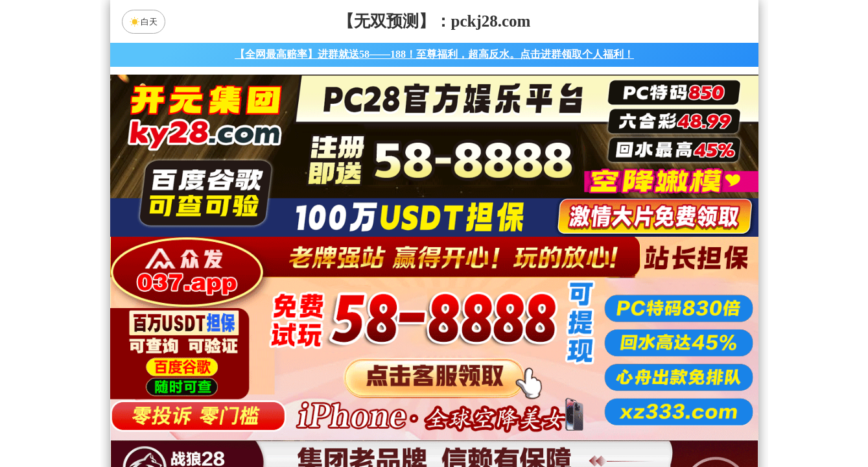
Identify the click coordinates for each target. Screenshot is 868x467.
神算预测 (544, 390)
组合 (311, 424)
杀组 (393, 424)
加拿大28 (311, 321)
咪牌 (524, 264)
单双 (557, 424)
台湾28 (475, 321)
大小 (475, 424)
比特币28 (557, 321)
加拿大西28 (393, 321)
